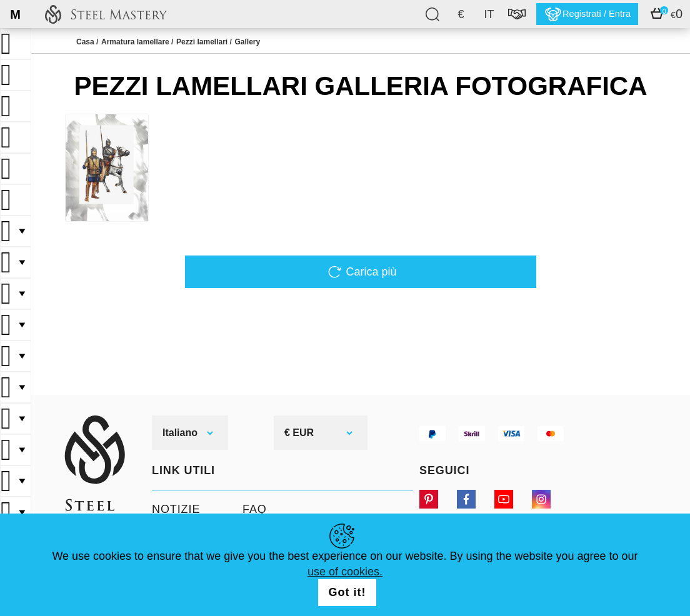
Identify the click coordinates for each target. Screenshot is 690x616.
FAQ (255, 509)
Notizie (176, 509)
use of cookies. (345, 572)
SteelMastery (106, 14)
